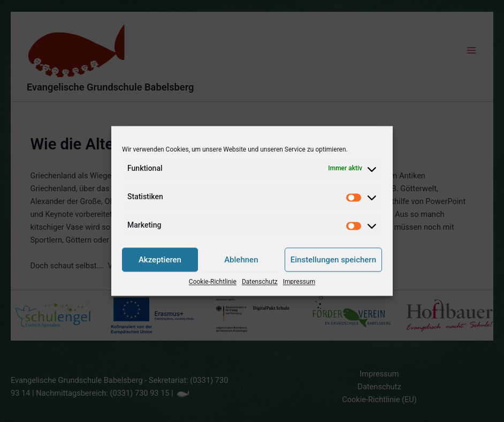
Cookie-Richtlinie (213, 282)
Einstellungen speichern (333, 260)
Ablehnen (241, 260)
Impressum (299, 282)
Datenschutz (260, 282)
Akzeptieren (160, 260)
